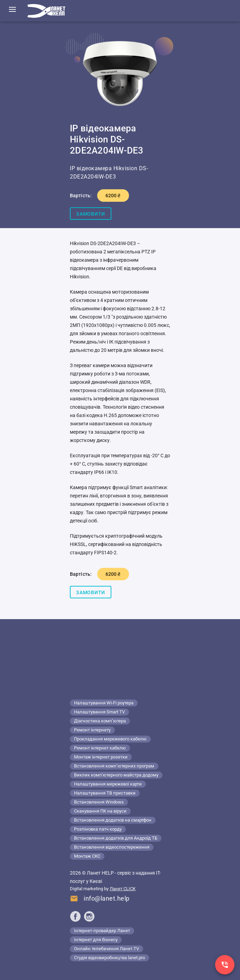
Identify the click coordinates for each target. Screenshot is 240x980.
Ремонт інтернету (92, 730)
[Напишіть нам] (100, 900)
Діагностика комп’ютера (100, 721)
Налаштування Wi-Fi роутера (104, 703)
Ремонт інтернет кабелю (100, 748)
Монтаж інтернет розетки (101, 757)
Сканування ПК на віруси (100, 811)
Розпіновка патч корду (98, 829)
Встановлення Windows (99, 802)
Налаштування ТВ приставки (105, 793)
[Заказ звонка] (225, 965)
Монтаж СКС (87, 856)
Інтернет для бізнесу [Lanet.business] (96, 940)
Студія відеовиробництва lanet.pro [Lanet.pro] (109, 958)
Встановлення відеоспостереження (112, 847)
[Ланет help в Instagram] (89, 916)
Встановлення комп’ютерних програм (114, 766)
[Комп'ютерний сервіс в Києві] (46, 11)
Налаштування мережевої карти (108, 784)
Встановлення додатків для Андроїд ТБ (116, 838)
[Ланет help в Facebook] (75, 916)
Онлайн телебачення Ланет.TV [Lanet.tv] (107, 949)
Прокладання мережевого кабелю (110, 739)
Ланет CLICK (123, 889)
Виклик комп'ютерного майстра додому (116, 775)
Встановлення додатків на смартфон (113, 820)
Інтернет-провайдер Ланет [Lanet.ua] (102, 931)
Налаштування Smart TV (99, 712)
